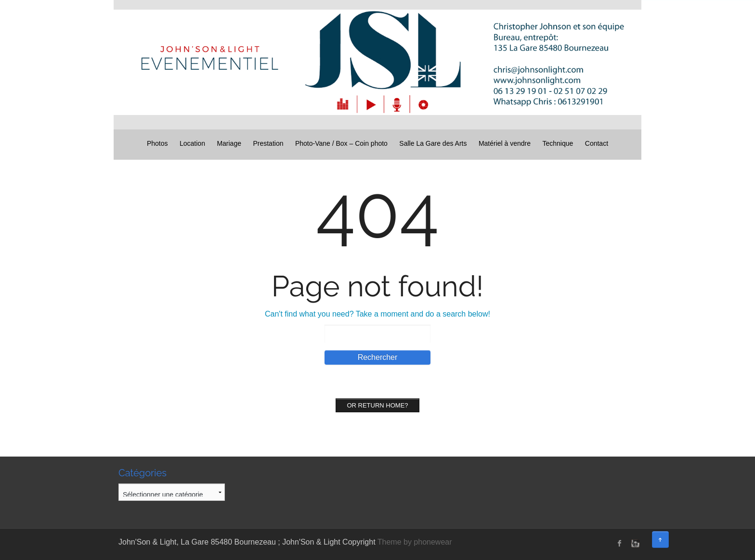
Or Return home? (377, 405)
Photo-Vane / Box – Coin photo (341, 143)
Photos (157, 143)
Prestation (268, 143)
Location (192, 143)
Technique (558, 143)
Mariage (229, 143)
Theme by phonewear (415, 542)
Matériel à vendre (505, 143)
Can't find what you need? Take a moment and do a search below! (377, 314)
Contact (597, 143)
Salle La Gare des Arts (433, 143)
